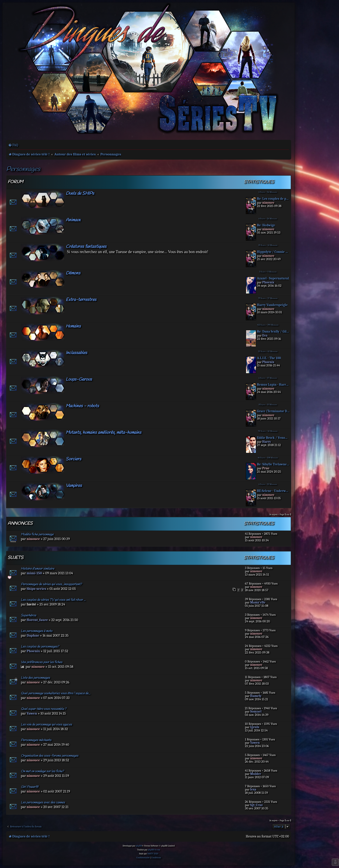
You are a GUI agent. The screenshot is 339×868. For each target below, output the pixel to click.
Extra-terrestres (81, 300)
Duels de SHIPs (80, 194)
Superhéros (29, 616)
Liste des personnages (35, 678)
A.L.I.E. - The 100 (269, 358)
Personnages (23, 169)
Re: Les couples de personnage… (273, 199)
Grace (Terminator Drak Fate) (273, 411)
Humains (73, 326)
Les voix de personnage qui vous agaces (46, 725)
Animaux (73, 220)
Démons (73, 273)
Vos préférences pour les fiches (42, 662)
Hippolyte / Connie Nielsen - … (273, 252)
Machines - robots (82, 406)
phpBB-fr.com (154, 850)
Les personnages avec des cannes (43, 803)
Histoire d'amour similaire (37, 569)
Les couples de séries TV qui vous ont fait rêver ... (53, 600)
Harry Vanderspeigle (272, 305)
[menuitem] (13, 145)
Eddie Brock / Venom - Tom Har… (273, 438)
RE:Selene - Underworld (273, 491)
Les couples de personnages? (40, 647)
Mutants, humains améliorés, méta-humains (103, 433)
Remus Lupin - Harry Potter (273, 385)
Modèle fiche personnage (37, 535)
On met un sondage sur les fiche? (42, 771)
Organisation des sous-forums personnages (50, 756)
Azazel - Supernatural (273, 278)
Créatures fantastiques (86, 247)
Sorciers (73, 459)
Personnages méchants (36, 740)
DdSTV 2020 (153, 854)
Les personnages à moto (37, 631)
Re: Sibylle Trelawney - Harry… (273, 464)
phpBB (139, 846)
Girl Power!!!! (29, 787)
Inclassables (76, 353)
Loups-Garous (79, 379)
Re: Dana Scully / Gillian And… (273, 332)
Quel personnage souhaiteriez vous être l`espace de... (56, 693)
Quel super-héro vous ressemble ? (44, 709)
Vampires (74, 486)
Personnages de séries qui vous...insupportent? (51, 584)
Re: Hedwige (266, 225)
